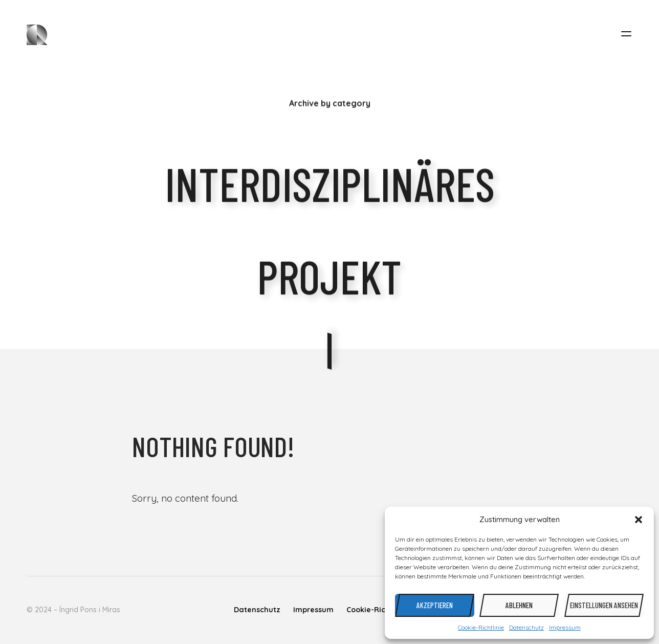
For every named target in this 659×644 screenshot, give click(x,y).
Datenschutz (526, 627)
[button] (639, 520)
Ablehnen (519, 605)
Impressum (565, 627)
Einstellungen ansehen (604, 605)
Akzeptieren (435, 605)
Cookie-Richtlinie (481, 627)
